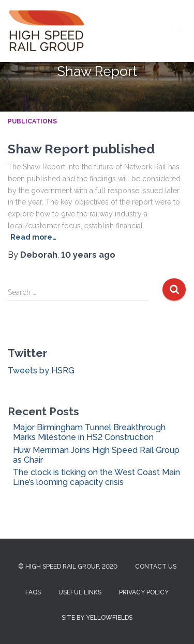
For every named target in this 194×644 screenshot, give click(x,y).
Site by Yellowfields (97, 618)
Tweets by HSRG (41, 371)
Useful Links (80, 592)
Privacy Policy (144, 592)
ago (88, 255)
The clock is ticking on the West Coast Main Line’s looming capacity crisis (96, 477)
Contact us (156, 567)
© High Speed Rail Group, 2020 (68, 567)
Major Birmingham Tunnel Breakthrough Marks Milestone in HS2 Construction (89, 432)
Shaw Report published (81, 149)
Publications (32, 121)
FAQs (33, 592)
